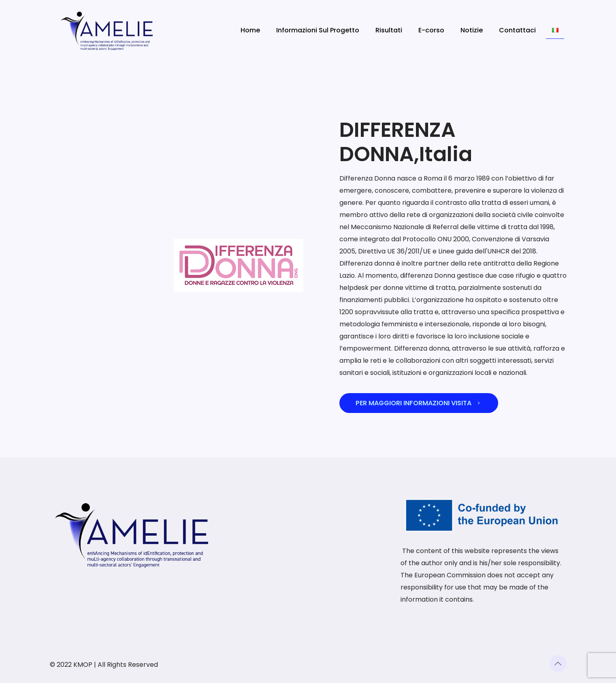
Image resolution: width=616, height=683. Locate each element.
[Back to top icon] (558, 664)
